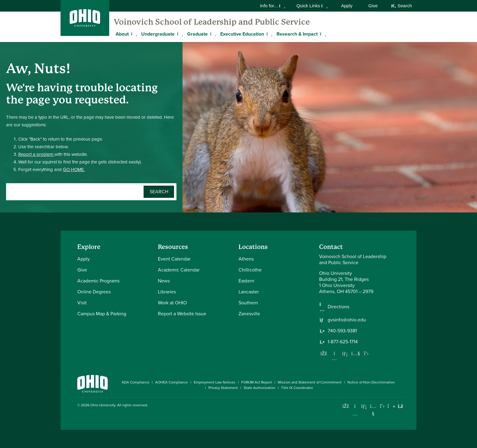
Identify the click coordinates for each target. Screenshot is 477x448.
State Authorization (259, 388)
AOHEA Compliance (172, 382)
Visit (82, 303)
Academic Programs (98, 281)
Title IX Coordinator (297, 388)
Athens (246, 259)
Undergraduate (158, 34)
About (122, 34)
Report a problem (36, 154)
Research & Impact (297, 34)
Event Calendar (174, 259)
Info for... (273, 6)
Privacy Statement (223, 388)
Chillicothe (250, 270)
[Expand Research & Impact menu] (322, 34)
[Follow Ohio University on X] (382, 406)
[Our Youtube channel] (356, 353)
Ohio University (103, 405)
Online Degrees (94, 292)
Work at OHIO (172, 303)
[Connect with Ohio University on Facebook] (346, 406)
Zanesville (249, 314)
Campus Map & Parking (102, 314)
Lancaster (249, 292)
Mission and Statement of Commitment (310, 382)
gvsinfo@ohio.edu (347, 320)
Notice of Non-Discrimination (371, 382)
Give (373, 6)
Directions (338, 307)
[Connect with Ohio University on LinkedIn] (364, 406)
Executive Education (242, 34)
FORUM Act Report (257, 382)
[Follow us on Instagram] (334, 358)
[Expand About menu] (133, 34)
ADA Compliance (136, 382)
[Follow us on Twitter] (366, 353)
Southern (248, 303)
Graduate (197, 34)
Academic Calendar (179, 270)
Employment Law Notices (215, 382)
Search (402, 6)
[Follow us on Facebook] (324, 353)
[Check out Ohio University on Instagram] (355, 414)
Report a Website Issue (182, 314)
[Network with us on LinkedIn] (345, 353)
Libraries (167, 292)
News (164, 281)
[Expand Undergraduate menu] (179, 34)
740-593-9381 (342, 331)
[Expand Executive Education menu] (269, 34)
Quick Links (312, 6)
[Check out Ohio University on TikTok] (391, 406)
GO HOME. (74, 170)
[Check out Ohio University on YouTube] (373, 410)
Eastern (246, 281)
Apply (347, 6)
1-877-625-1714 (343, 342)
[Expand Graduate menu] (212, 34)
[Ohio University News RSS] (400, 406)
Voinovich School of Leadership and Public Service (212, 22)
